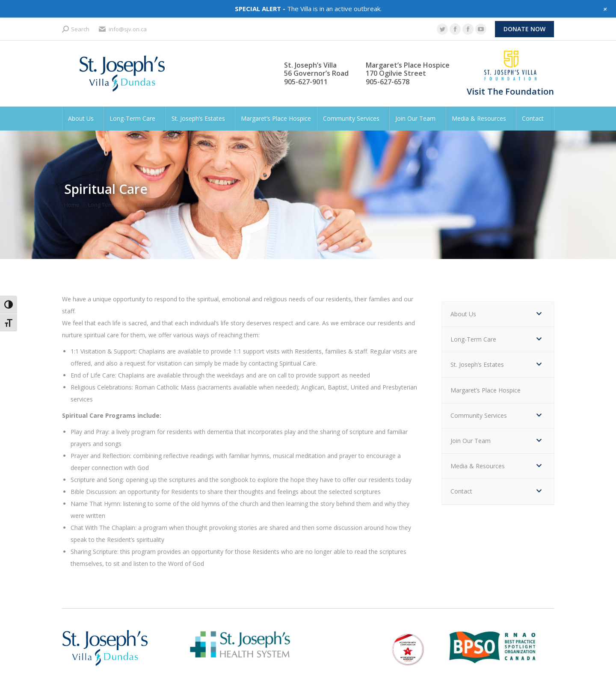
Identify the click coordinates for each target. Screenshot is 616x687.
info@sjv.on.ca (122, 29)
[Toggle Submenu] (539, 314)
